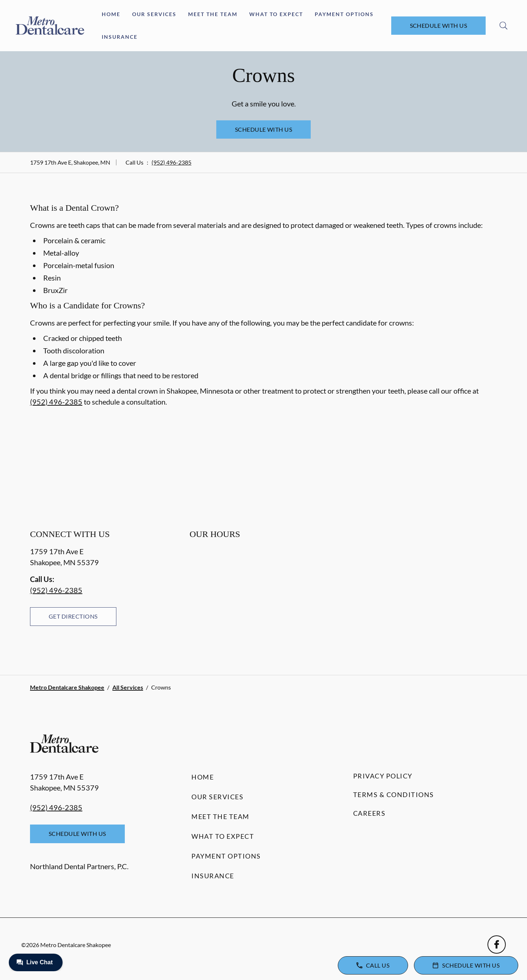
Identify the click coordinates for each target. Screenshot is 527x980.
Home (111, 14)
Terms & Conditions (394, 795)
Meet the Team (213, 14)
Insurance (120, 37)
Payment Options (344, 14)
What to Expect (276, 14)
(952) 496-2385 (171, 162)
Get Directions (73, 616)
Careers (369, 813)
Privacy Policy (383, 776)
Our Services (154, 14)
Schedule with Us (439, 25)
